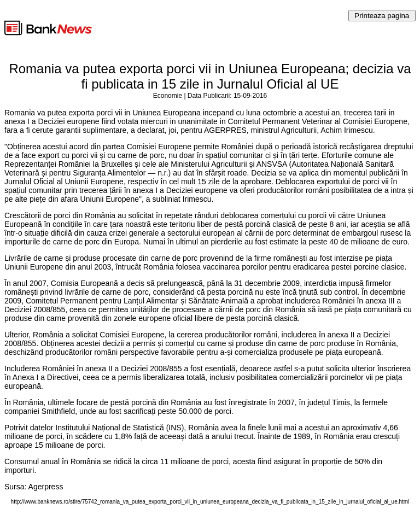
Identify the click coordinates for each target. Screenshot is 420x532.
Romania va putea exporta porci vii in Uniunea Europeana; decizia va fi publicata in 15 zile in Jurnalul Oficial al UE (210, 76)
